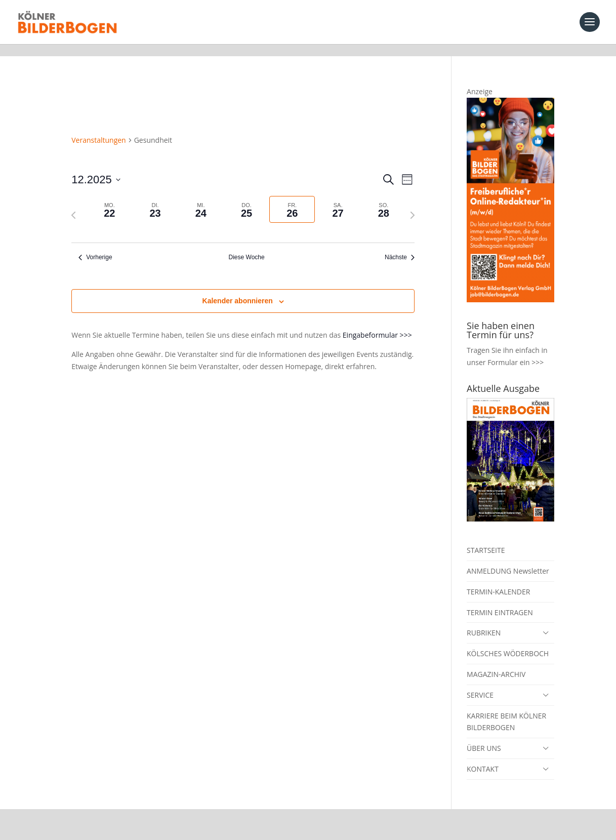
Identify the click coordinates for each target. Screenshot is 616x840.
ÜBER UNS (484, 736)
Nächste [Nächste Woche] (400, 245)
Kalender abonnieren (238, 289)
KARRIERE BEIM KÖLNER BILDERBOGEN (506, 710)
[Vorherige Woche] (73, 203)
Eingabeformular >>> (377, 323)
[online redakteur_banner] (510, 287)
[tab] (109, 197)
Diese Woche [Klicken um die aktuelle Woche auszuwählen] (247, 245)
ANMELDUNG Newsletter (508, 559)
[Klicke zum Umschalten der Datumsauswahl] (96, 167)
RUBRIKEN (484, 621)
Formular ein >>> (516, 350)
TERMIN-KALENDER (498, 579)
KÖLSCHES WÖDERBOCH (508, 641)
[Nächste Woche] (413, 203)
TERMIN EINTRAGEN (500, 600)
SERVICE (480, 683)
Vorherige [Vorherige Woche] (95, 245)
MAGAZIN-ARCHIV (496, 662)
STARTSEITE (486, 538)
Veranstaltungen (98, 128)
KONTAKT (483, 757)
